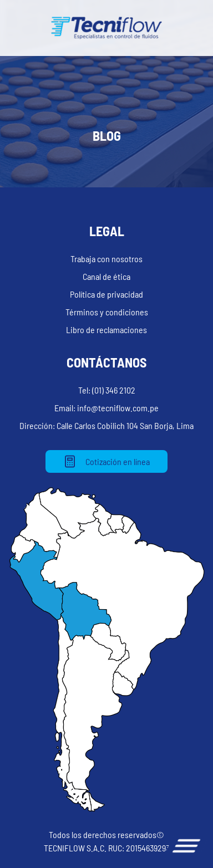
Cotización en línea (106, 461)
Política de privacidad (106, 294)
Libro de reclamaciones (106, 330)
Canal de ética (106, 276)
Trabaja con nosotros (106, 259)
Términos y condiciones (107, 312)
